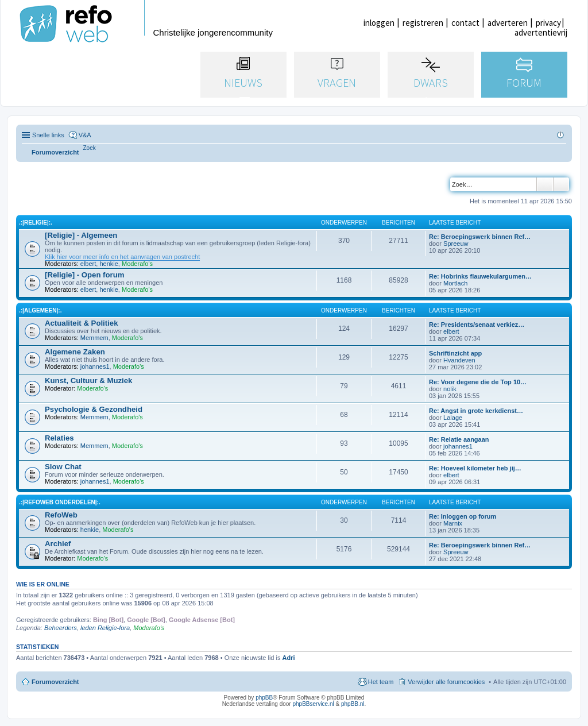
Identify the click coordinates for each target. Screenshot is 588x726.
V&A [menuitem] (85, 135)
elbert (88, 264)
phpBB (264, 698)
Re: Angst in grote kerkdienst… (476, 411)
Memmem (94, 338)
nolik (450, 389)
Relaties (59, 438)
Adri (289, 658)
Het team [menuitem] (381, 682)
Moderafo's (137, 264)
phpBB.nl (353, 704)
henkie (109, 264)
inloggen (379, 23)
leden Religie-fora (105, 628)
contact (465, 23)
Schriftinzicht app (455, 353)
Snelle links (48, 135)
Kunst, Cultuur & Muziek (88, 381)
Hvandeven (459, 360)
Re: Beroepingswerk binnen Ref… (480, 237)
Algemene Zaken (75, 352)
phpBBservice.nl (313, 704)
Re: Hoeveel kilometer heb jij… (475, 468)
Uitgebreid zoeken (561, 184)
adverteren (508, 23)
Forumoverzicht (55, 682)
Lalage (453, 418)
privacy (548, 23)
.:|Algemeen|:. (40, 310)
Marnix (453, 523)
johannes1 (95, 366)
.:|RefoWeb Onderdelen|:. (60, 502)
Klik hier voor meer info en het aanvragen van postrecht (122, 257)
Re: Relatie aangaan (459, 439)
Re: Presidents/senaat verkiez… (477, 325)
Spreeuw (456, 244)
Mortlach (455, 283)
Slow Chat (63, 467)
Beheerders (61, 628)
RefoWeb (61, 515)
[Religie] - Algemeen (81, 235)
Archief (58, 544)
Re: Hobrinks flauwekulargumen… (480, 276)
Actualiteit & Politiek (82, 323)
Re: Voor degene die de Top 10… (478, 382)
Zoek (545, 184)
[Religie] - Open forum (84, 275)
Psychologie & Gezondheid (94, 409)
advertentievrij (541, 32)
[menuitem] (90, 148)
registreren (423, 23)
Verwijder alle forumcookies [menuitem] (446, 682)
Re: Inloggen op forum (463, 516)
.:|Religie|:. (36, 223)
